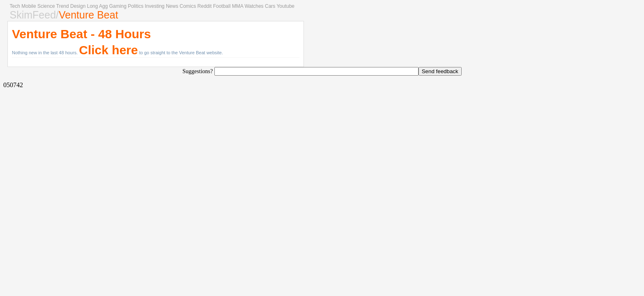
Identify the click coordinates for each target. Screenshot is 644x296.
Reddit (205, 6)
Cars (270, 6)
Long (93, 6)
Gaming (118, 6)
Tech (15, 6)
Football (222, 6)
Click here (108, 50)
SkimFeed (33, 15)
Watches (254, 6)
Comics (188, 6)
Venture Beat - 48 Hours (81, 34)
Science (46, 6)
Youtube (285, 6)
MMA (238, 6)
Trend (63, 6)
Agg (103, 6)
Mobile (29, 6)
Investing (155, 6)
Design (78, 6)
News (172, 6)
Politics (136, 6)
